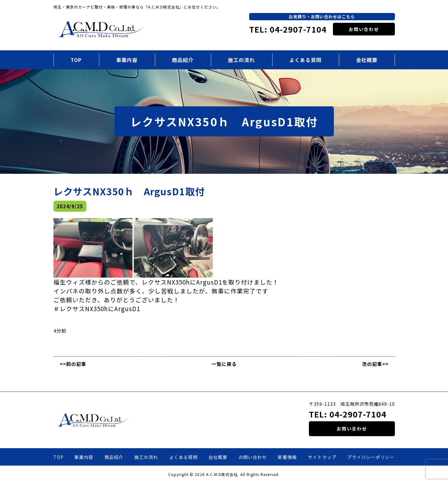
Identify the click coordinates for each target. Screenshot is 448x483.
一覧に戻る (224, 364)
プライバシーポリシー (371, 457)
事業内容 (127, 60)
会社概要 (367, 60)
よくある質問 (305, 60)
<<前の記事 (73, 364)
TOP (76, 60)
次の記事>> (375, 364)
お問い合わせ (364, 29)
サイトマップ (322, 457)
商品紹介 (183, 60)
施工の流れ (241, 60)
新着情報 (287, 457)
